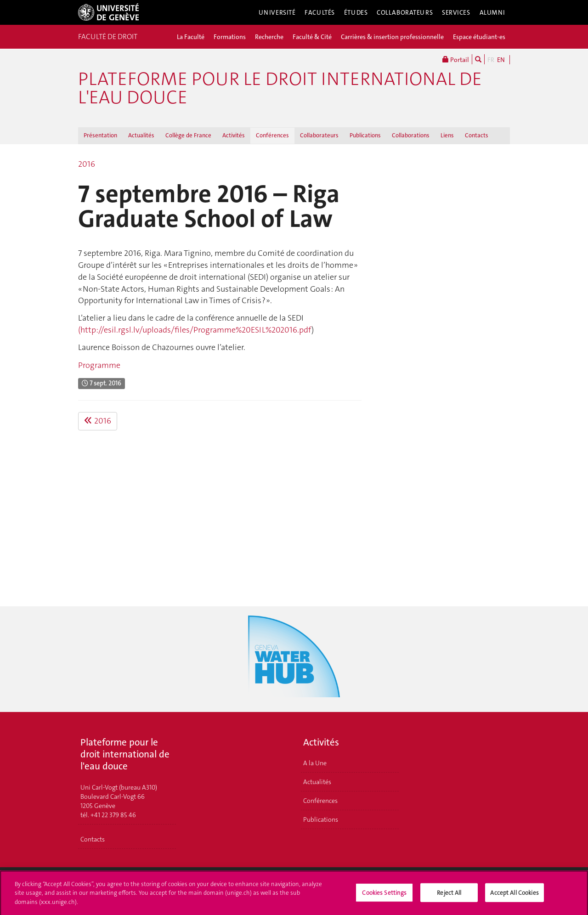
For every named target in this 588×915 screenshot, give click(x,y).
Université (277, 12)
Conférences (272, 135)
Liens (447, 135)
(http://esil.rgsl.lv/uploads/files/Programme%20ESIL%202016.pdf (195, 330)
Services (456, 12)
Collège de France (188, 135)
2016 (87, 164)
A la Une (315, 763)
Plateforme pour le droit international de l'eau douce (280, 88)
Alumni (492, 12)
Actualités (141, 135)
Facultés (320, 12)
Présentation (100, 135)
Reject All (449, 895)
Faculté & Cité (312, 37)
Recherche (269, 37)
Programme (99, 365)
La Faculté (191, 37)
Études (356, 12)
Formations (230, 37)
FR (491, 60)
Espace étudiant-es (479, 37)
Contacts (477, 135)
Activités (234, 135)
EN (501, 60)
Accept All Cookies (514, 895)
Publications (365, 135)
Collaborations (411, 135)
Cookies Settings (384, 895)
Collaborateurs (405, 12)
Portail (456, 59)
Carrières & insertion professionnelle (392, 37)
